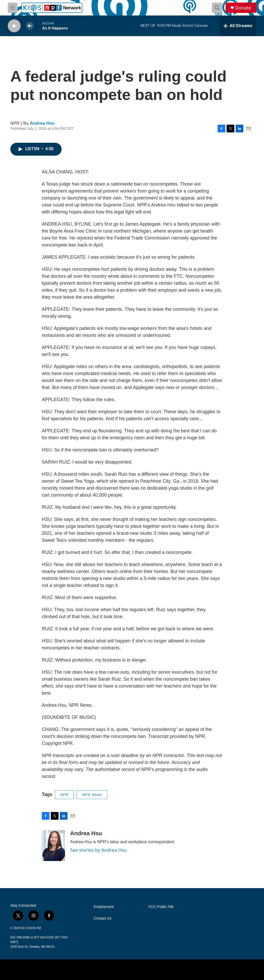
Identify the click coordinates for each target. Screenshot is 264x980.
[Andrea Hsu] (53, 846)
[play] (14, 26)
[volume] (30, 26)
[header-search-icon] (217, 8)
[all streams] (238, 26)
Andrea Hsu (42, 123)
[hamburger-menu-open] (13, 8)
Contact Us (102, 918)
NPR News (92, 795)
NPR (65, 795)
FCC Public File (161, 907)
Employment (104, 907)
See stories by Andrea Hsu (98, 850)
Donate (243, 8)
